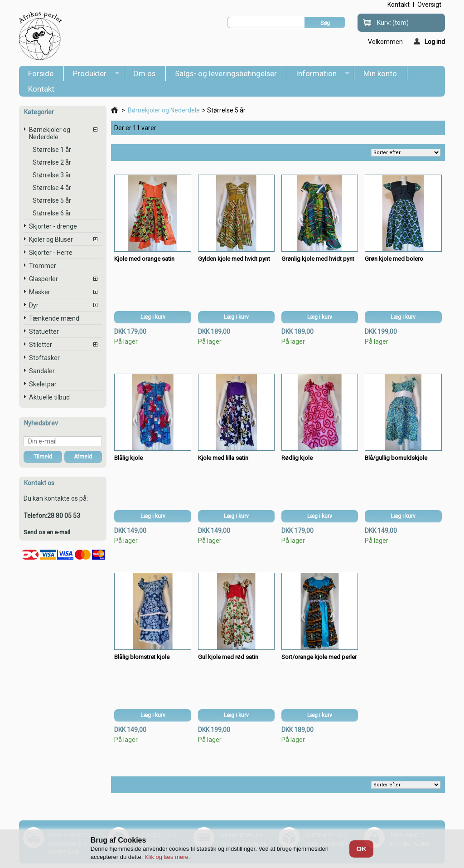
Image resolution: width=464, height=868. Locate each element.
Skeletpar (43, 384)
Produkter (92, 75)
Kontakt (41, 89)
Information (318, 75)
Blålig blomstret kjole (142, 657)
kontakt (399, 5)
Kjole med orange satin (144, 259)
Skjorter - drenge (53, 226)
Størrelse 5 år (52, 200)
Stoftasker (44, 358)
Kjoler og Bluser (51, 239)
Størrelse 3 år (52, 175)
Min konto (380, 73)
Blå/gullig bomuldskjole (396, 458)
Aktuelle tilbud (49, 397)
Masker (40, 292)
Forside (41, 73)
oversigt (429, 5)
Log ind (429, 41)
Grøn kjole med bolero (394, 259)
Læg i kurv (153, 317)
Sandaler (42, 371)
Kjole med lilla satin (223, 458)
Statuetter (44, 332)
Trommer (43, 266)
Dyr (34, 305)
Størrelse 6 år (52, 213)
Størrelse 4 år (52, 188)
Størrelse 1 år (52, 150)
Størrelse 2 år (52, 162)
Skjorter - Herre (51, 253)
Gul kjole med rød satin (228, 657)
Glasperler (43, 279)
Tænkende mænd (54, 318)
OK (362, 849)
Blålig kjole (128, 458)
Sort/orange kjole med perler (319, 657)
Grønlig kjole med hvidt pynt (318, 259)
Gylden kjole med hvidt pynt (234, 259)
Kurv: (393, 23)
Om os (144, 73)
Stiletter (41, 345)
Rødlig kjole (297, 458)
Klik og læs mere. (167, 857)
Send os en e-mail (47, 532)
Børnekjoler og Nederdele (50, 133)
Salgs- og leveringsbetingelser (226, 73)
